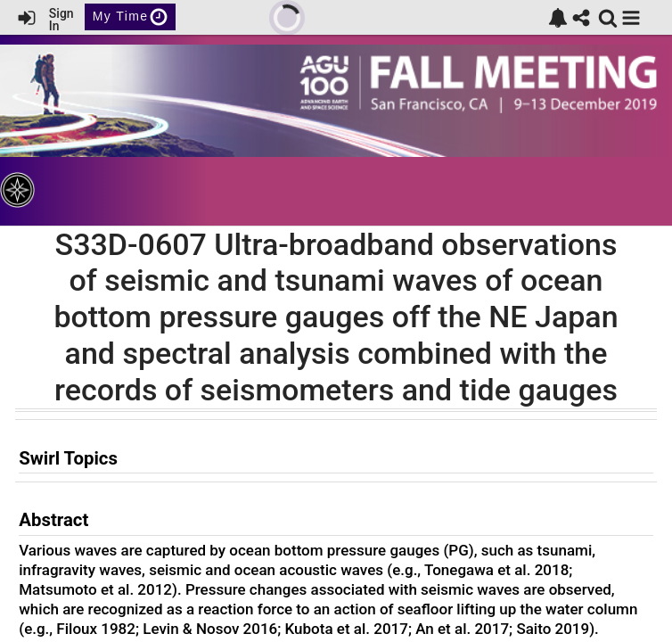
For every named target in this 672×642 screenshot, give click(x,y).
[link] (558, 18)
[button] (631, 18)
